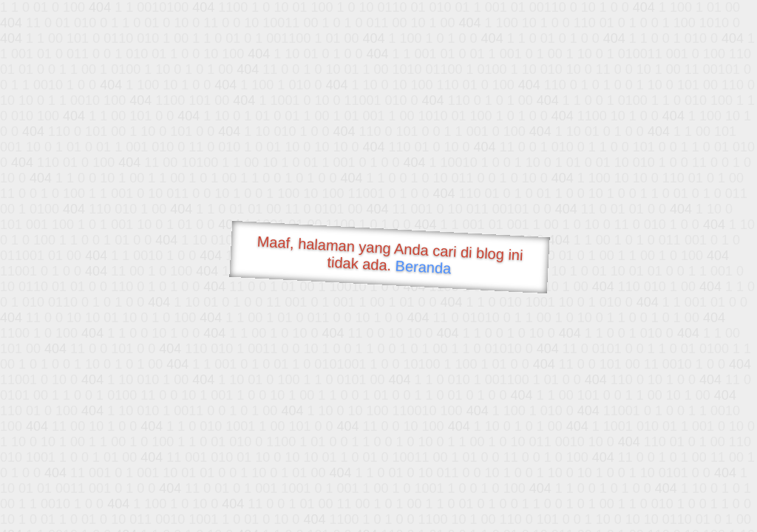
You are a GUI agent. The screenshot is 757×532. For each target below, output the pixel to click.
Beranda (423, 267)
